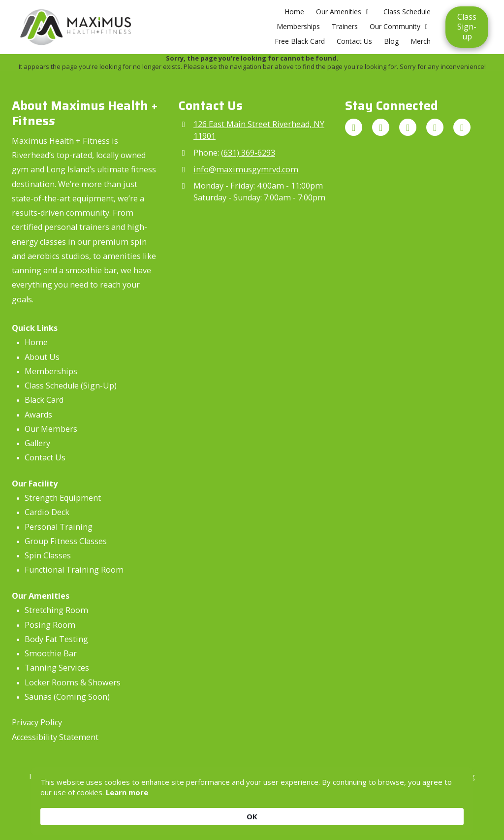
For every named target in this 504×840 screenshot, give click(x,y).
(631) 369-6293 (248, 153)
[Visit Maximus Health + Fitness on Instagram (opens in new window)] (381, 127)
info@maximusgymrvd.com (246, 169)
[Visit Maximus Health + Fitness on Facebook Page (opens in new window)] (408, 127)
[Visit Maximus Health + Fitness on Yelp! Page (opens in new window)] (435, 127)
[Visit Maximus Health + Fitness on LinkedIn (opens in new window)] (462, 127)
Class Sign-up (467, 26)
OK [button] (448, 810)
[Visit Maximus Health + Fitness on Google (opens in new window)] (354, 127)
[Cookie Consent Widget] (252, 811)
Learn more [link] (158, 816)
